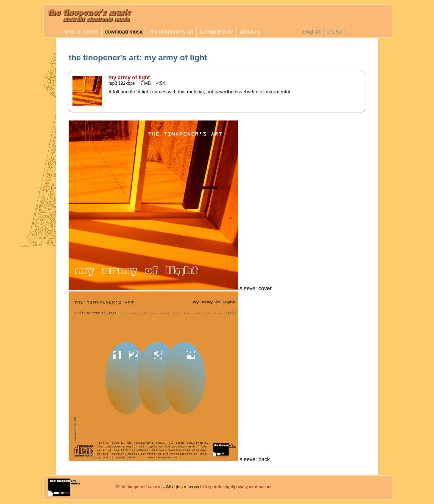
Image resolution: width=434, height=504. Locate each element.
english (312, 32)
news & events (81, 32)
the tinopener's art (172, 32)
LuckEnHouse (217, 32)
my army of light (129, 78)
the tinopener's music (141, 487)
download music (124, 32)
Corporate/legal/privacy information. (237, 487)
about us (250, 32)
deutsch (336, 32)
